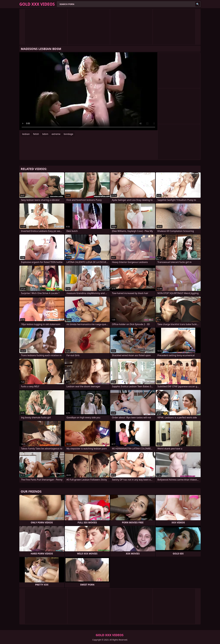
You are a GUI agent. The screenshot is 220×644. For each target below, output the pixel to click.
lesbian (26, 134)
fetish (36, 134)
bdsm (45, 134)
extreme (56, 134)
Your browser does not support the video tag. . (88, 91)
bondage (68, 134)
